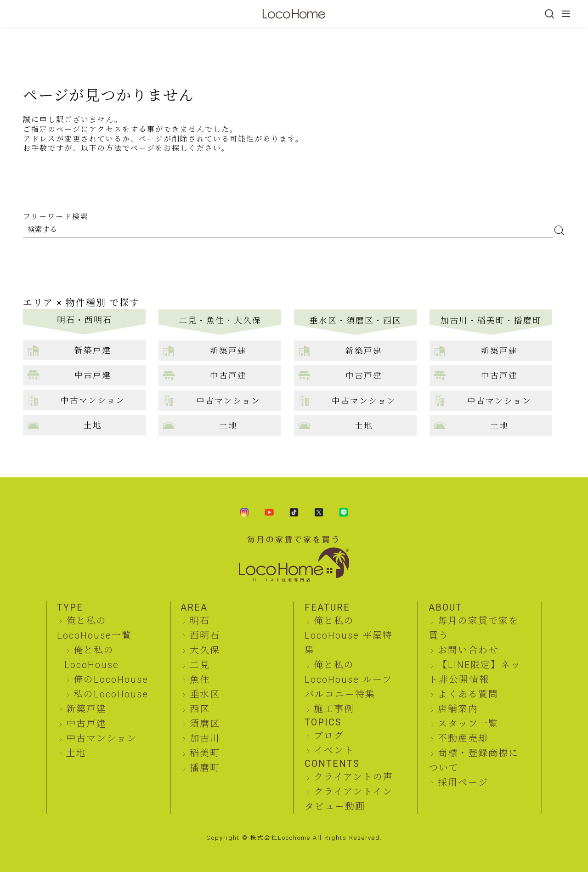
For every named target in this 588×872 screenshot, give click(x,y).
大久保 (205, 650)
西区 (200, 709)
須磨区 (205, 724)
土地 (76, 753)
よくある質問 (468, 694)
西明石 (205, 635)
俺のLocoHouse (111, 679)
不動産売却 (463, 738)
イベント (334, 750)
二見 (200, 665)
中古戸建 (86, 724)
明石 (200, 621)
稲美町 (205, 753)
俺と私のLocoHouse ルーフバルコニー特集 (348, 679)
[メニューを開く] (566, 14)
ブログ (329, 736)
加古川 (205, 738)
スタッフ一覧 (468, 724)
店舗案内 (458, 709)
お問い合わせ (468, 650)
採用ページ (463, 782)
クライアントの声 (353, 777)
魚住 (200, 679)
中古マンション (102, 738)
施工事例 (334, 709)
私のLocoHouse (111, 694)
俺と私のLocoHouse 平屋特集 (349, 635)
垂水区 (205, 694)
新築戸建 (86, 709)
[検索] (549, 14)
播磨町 (205, 768)
